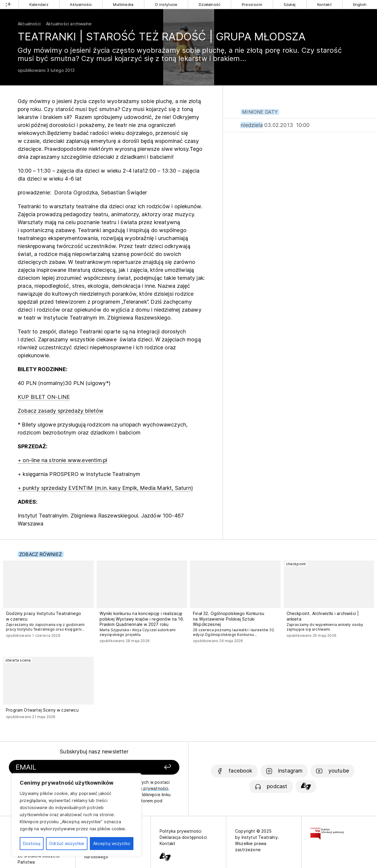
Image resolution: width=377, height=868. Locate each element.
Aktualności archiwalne (69, 24)
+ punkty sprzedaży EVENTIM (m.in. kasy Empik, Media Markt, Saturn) (105, 488)
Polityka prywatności (181, 831)
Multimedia (123, 4)
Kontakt (324, 4)
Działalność (210, 4)
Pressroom (252, 4)
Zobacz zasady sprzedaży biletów (61, 411)
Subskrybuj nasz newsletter (94, 752)
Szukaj (290, 4)
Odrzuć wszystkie (67, 843)
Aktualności (81, 4)
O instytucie (166, 4)
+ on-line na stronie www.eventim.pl (62, 460)
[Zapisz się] (148, 767)
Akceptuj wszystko (112, 843)
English (360, 4)
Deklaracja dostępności (183, 837)
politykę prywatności (147, 788)
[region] (77, 815)
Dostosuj (32, 843)
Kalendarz (39, 4)
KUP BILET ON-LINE (44, 397)
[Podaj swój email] (68, 767)
